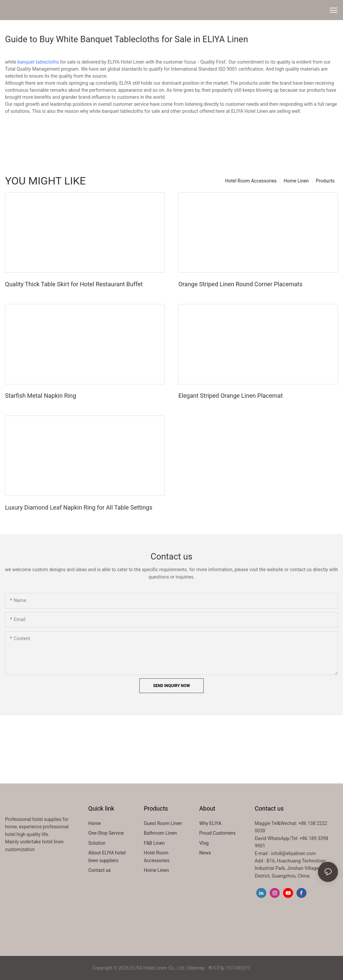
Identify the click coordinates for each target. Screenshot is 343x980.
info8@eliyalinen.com (293, 853)
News (205, 853)
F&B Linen (154, 843)
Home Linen (296, 181)
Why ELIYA (210, 823)
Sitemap (196, 968)
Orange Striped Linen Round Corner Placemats (240, 284)
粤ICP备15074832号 (229, 968)
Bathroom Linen (160, 833)
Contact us (100, 870)
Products (325, 181)
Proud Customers (218, 833)
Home (95, 823)
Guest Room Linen (163, 823)
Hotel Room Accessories (251, 181)
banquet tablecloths (38, 62)
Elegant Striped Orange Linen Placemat (230, 396)
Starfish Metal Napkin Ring (41, 396)
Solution (97, 843)
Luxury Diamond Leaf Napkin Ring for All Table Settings (79, 507)
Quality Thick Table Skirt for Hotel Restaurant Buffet (74, 284)
